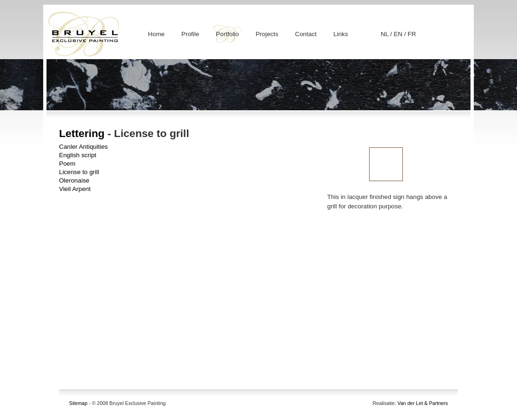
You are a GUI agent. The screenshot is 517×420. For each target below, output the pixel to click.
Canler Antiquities (84, 147)
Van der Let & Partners (423, 403)
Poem (67, 164)
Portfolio (228, 34)
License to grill (79, 172)
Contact (306, 34)
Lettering (82, 133)
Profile (190, 34)
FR (412, 34)
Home (156, 34)
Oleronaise (74, 180)
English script (78, 155)
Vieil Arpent (75, 189)
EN (399, 34)
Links (341, 34)
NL (386, 34)
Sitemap (78, 403)
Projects (267, 34)
